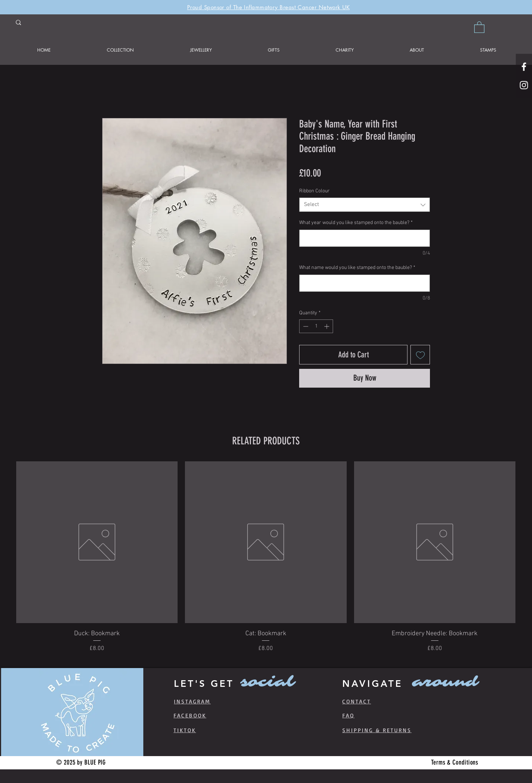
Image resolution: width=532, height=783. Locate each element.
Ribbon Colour (314, 191)
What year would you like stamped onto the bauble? (356, 223)
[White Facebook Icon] (524, 67)
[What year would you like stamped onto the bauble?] (365, 238)
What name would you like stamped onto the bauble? (357, 268)
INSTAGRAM (192, 701)
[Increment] (327, 326)
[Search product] (90, 24)
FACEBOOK (190, 715)
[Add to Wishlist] (420, 355)
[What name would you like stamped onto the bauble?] (365, 283)
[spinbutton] (316, 326)
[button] (479, 27)
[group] (266, 562)
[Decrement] (305, 326)
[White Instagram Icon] (524, 85)
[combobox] (365, 205)
